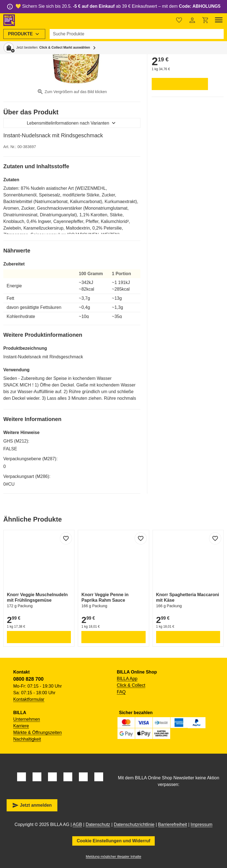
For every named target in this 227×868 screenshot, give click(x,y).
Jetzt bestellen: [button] (53, 48)
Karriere (21, 726)
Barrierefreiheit (173, 824)
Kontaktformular (29, 699)
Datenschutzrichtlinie (134, 824)
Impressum (201, 824)
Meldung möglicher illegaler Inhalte (113, 857)
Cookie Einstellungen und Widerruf (113, 841)
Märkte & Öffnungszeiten (38, 732)
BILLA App (127, 679)
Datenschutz (98, 824)
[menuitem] (24, 34)
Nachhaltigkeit (27, 739)
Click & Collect (131, 685)
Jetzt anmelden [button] (32, 805)
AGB (78, 824)
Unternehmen (27, 719)
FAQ (121, 692)
